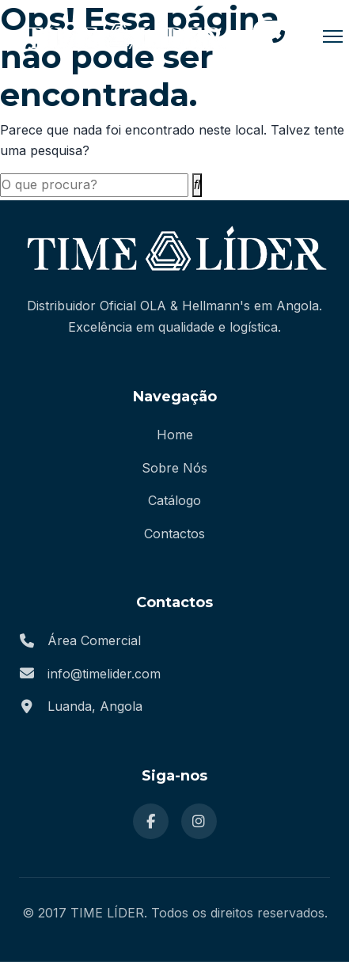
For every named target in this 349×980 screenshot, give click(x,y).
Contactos (174, 534)
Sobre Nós (174, 468)
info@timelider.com (104, 674)
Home (175, 435)
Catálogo (174, 500)
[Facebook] (151, 821)
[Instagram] (199, 821)
